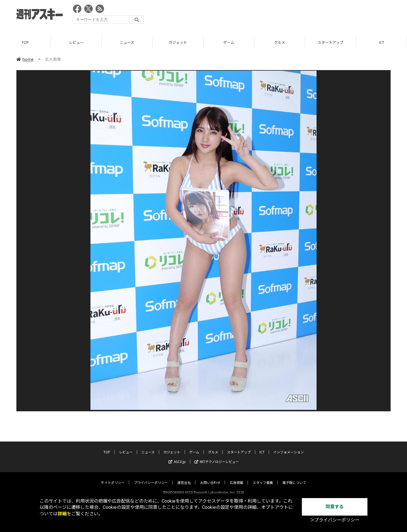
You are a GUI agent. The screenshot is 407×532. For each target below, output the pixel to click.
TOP (25, 42)
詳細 (62, 514)
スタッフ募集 (263, 478)
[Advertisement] (288, 16)
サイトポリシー (113, 478)
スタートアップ (331, 42)
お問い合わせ (210, 478)
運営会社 (184, 478)
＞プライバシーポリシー (335, 520)
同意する (335, 507)
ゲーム (229, 42)
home (25, 59)
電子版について (294, 478)
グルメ (280, 42)
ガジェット (178, 42)
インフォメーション (289, 447)
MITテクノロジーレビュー (217, 457)
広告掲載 (237, 478)
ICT (382, 42)
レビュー (76, 42)
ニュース (127, 42)
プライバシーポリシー (151, 478)
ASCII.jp (177, 457)
